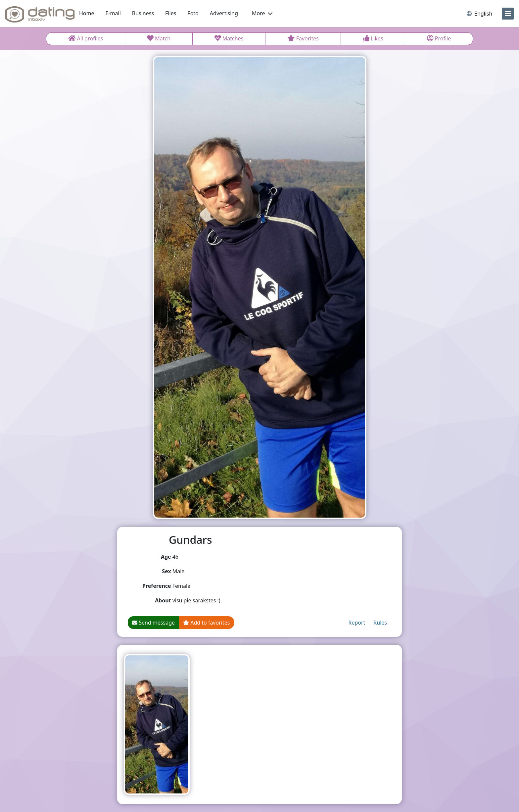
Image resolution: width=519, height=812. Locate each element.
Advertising (224, 13)
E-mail (113, 13)
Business (143, 13)
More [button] (262, 13)
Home (87, 13)
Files (171, 13)
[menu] (508, 14)
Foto (193, 13)
